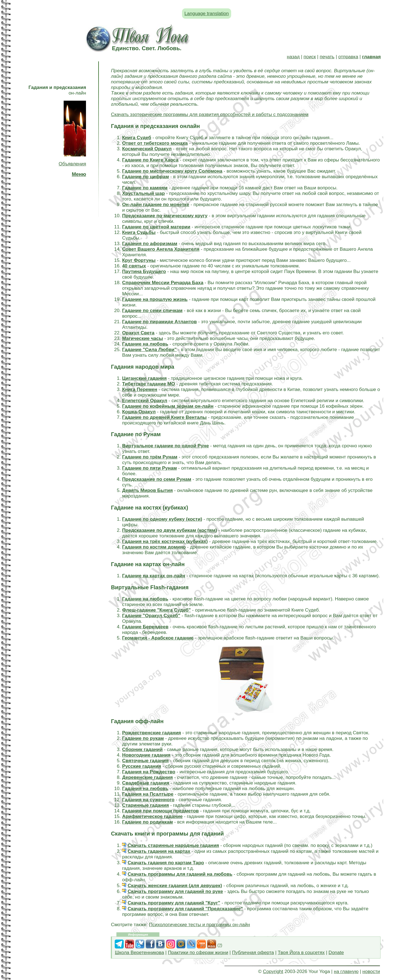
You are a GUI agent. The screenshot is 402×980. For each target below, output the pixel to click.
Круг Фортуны (139, 260)
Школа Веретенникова (139, 953)
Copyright (273, 971)
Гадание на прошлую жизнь (155, 299)
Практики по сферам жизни (198, 953)
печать (327, 57)
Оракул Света (138, 333)
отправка (348, 57)
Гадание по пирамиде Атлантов (159, 322)
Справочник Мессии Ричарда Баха (163, 283)
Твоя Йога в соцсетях (301, 953)
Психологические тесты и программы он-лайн (200, 925)
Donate (336, 953)
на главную (346, 971)
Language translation (207, 14)
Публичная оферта (253, 953)
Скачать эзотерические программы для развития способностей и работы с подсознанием (210, 114)
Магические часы (142, 338)
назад (293, 57)
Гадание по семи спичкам (152, 311)
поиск (310, 57)
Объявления (72, 164)
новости (371, 971)
